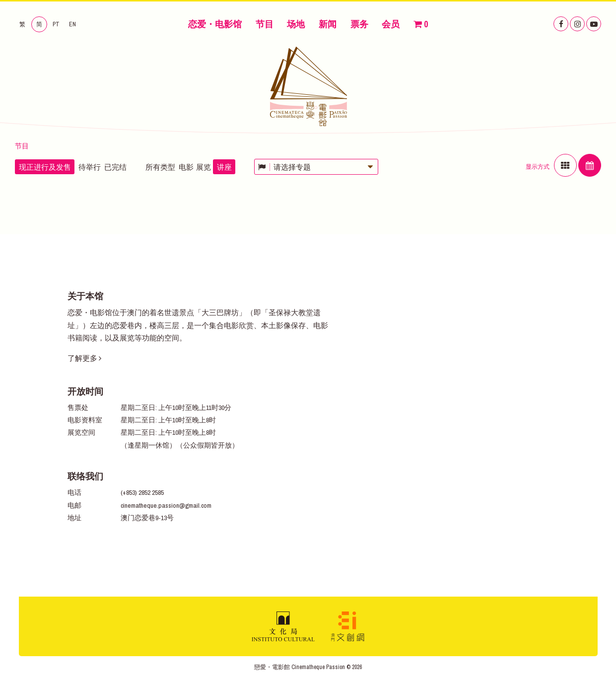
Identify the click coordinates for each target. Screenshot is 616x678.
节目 (265, 24)
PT (56, 24)
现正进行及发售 (45, 167)
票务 (359, 24)
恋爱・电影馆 (215, 24)
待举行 (90, 167)
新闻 (328, 24)
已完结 (115, 167)
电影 (186, 167)
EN (72, 24)
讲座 (224, 167)
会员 (391, 24)
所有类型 (160, 167)
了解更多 (84, 358)
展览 (204, 167)
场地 (296, 24)
